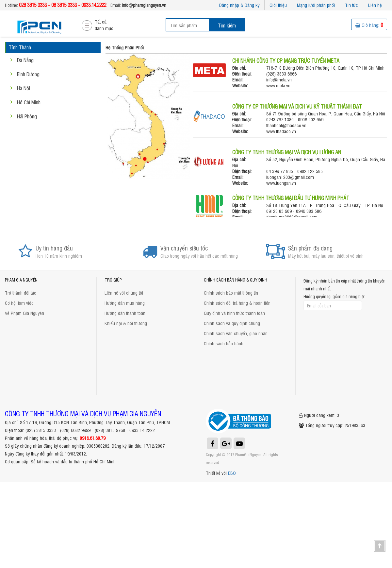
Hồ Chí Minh (29, 102)
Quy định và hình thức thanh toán (234, 313)
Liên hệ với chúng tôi (124, 293)
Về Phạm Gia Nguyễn (24, 313)
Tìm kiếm (227, 25)
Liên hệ (375, 5)
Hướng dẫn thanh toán (125, 313)
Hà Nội (24, 88)
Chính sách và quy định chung (232, 323)
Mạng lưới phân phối (316, 5)
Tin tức (351, 5)
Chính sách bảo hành (224, 343)
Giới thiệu (278, 5)
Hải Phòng (27, 116)
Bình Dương (28, 74)
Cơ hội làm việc (19, 303)
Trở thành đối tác (21, 293)
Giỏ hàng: (369, 25)
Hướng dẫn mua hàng (125, 303)
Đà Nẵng (25, 60)
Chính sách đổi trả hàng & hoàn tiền (237, 303)
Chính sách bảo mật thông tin (231, 293)
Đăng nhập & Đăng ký (239, 5)
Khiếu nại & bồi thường (126, 323)
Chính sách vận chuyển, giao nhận (236, 333)
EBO (232, 473)
